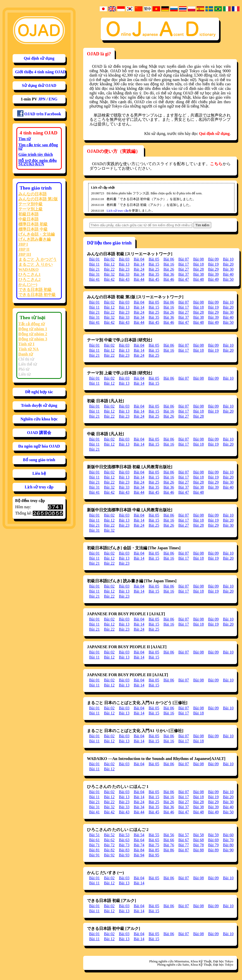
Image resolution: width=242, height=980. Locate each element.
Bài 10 (228, 259)
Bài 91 (94, 855)
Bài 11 (95, 264)
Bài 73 (124, 845)
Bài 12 (109, 264)
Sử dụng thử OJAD (39, 85)
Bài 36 (169, 274)
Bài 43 (124, 279)
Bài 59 (213, 835)
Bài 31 (94, 274)
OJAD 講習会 (39, 433)
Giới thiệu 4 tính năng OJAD (40, 72)
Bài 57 (184, 835)
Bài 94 (139, 855)
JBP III (25, 254)
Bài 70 (228, 840)
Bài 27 (184, 269)
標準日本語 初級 (33, 224)
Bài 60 (228, 835)
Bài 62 (109, 840)
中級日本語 (28, 219)
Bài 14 (139, 264)
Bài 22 (109, 269)
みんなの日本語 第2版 (38, 199)
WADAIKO (28, 269)
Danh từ (26, 354)
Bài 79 (213, 845)
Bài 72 (109, 845)
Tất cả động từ (32, 324)
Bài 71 (94, 845)
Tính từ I (26, 344)
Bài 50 (228, 279)
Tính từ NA (28, 349)
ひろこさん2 (29, 280)
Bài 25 (154, 269)
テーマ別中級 (31, 204)
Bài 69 (213, 840)
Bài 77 (184, 845)
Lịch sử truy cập (39, 487)
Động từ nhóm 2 (33, 334)
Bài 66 (169, 840)
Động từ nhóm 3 (33, 339)
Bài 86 (169, 850)
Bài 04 (139, 259)
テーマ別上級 (31, 209)
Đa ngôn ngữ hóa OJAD (39, 446)
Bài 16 (169, 264)
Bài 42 (109, 279)
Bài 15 (154, 264)
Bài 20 (228, 264)
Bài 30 (228, 269)
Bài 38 (198, 274)
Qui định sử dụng (39, 58)
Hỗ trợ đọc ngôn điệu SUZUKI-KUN (38, 162)
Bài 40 (228, 274)
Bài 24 (139, 269)
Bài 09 (213, 259)
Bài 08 (198, 259)
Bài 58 (198, 835)
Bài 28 (198, 269)
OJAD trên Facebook (39, 113)
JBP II (24, 249)
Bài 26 (169, 269)
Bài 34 (139, 274)
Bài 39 (213, 274)
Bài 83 (124, 850)
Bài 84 (139, 850)
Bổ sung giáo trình (39, 460)
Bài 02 (109, 259)
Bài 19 (213, 264)
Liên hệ (39, 473)
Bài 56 (169, 835)
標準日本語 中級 (33, 229)
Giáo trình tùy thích (36, 154)
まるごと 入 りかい (36, 264)
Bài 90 (228, 850)
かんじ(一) (28, 285)
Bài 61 (94, 840)
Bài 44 (139, 279)
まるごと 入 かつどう (38, 259)
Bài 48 (198, 279)
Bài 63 (124, 840)
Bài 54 (139, 835)
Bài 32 (109, 274)
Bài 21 (94, 269)
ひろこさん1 (29, 275)
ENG (53, 99)
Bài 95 (154, 855)
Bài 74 (139, 845)
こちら (216, 164)
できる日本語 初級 (35, 290)
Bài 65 (154, 840)
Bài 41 (94, 279)
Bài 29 (213, 269)
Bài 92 (109, 855)
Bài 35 (154, 274)
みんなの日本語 (33, 194)
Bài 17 (184, 264)
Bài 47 (184, 279)
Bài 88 (198, 850)
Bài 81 (94, 850)
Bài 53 (124, 835)
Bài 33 (124, 274)
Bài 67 (184, 840)
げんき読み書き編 (35, 239)
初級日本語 (28, 214)
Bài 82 (109, 850)
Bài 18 (198, 264)
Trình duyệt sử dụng (39, 405)
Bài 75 (154, 845)
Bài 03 (124, 259)
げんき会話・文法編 (37, 234)
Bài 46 (169, 279)
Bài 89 (213, 850)
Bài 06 (169, 259)
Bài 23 (124, 269)
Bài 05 (154, 259)
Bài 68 (198, 840)
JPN (42, 99)
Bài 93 (124, 855)
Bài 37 (184, 274)
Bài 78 (198, 845)
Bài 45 (154, 279)
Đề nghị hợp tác (39, 392)
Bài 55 (154, 835)
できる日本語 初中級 (37, 295)
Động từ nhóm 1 (33, 329)
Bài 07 (184, 259)
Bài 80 (228, 845)
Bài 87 (184, 850)
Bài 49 (213, 279)
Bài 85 (154, 850)
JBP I (23, 244)
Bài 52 (109, 835)
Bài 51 (94, 835)
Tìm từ (25, 139)
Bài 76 (169, 845)
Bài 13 (124, 264)
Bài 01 (94, 259)
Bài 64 (139, 840)
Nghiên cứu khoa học (39, 419)
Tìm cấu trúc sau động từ (38, 147)
